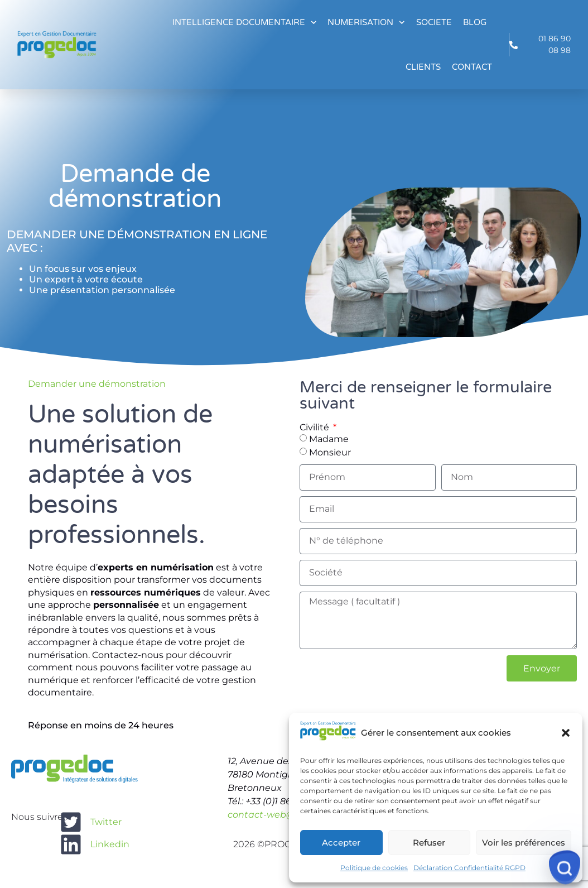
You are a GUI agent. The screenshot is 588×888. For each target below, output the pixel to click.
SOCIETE (434, 22)
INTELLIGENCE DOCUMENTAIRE (245, 23)
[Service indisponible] (565, 867)
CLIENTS (423, 67)
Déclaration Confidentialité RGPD (469, 868)
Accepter (341, 843)
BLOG (475, 22)
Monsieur (330, 452)
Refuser (429, 843)
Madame (329, 438)
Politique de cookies (374, 868)
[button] (566, 733)
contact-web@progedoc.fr (287, 815)
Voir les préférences (524, 843)
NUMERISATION (366, 23)
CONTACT (472, 67)
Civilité (315, 428)
